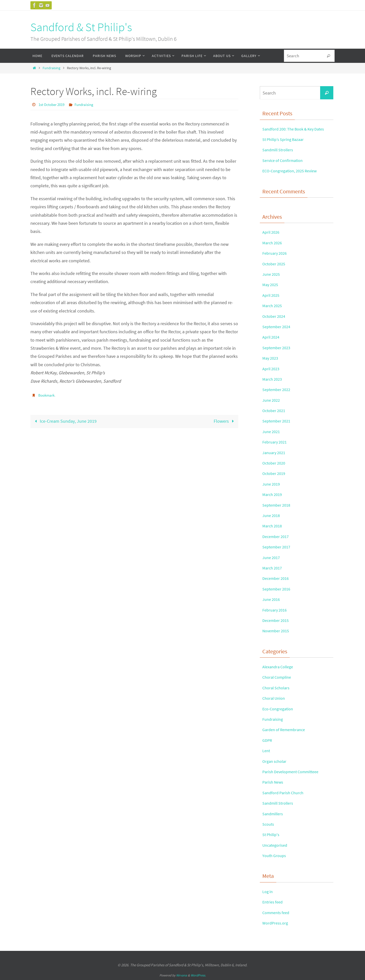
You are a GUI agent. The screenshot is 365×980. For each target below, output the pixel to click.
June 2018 (272, 515)
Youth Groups (276, 855)
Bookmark (47, 395)
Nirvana (182, 975)
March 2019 (273, 494)
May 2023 (271, 358)
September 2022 (278, 389)
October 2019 (275, 473)
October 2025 (275, 264)
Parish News (274, 782)
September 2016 (278, 589)
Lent (267, 751)
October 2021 (275, 410)
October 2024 (275, 316)
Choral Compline (278, 677)
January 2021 (275, 452)
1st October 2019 (53, 104)
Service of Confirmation (285, 160)
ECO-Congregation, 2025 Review (293, 171)
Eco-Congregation (279, 709)
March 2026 (273, 243)
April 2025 (272, 295)
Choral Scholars (278, 688)
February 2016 (276, 610)
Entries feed (274, 902)
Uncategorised (276, 845)
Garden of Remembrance (286, 729)
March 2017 (273, 568)
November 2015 (277, 631)
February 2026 (276, 253)
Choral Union (275, 698)
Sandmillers (274, 814)
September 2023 (278, 348)
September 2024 (278, 327)
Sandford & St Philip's (81, 27)
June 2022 (272, 400)
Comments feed (278, 912)
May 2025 (271, 284)
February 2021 (276, 442)
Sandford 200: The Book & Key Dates (297, 129)
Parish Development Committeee (294, 772)
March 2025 (273, 306)
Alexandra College (280, 667)
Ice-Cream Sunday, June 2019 (65, 421)
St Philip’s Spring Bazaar (286, 139)
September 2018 (278, 505)
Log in (268, 891)
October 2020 (275, 463)
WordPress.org (276, 923)
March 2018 (273, 526)
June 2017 (272, 557)
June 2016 (272, 599)
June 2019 (272, 484)
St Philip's (272, 834)
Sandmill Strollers (280, 150)
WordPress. (198, 975)
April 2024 (272, 337)
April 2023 (272, 369)
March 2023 (273, 379)
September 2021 (278, 421)
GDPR (268, 740)
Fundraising (51, 68)
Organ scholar (276, 761)
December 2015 (277, 620)
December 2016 (277, 578)
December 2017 (277, 536)
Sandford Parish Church (285, 793)
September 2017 (278, 547)
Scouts (269, 824)
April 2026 (272, 232)
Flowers (225, 421)
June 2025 (272, 274)
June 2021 (272, 431)
